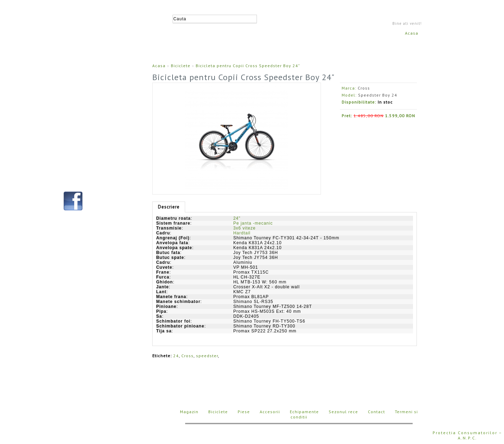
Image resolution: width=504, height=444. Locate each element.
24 (176, 356)
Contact (376, 412)
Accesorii (270, 412)
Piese (244, 412)
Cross (364, 88)
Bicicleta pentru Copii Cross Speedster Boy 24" (248, 66)
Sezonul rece (343, 412)
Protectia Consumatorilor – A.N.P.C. (467, 435)
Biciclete (181, 66)
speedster (207, 356)
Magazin (189, 412)
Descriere (169, 207)
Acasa (412, 33)
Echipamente (304, 412)
